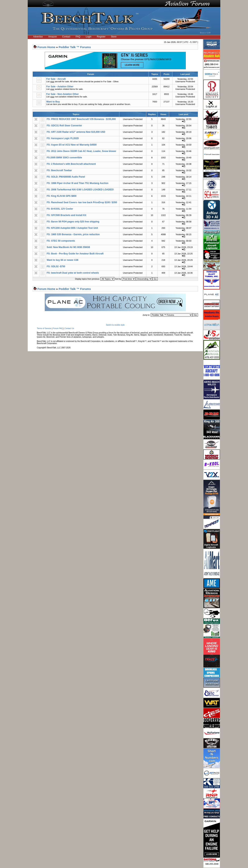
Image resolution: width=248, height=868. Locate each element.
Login (88, 37)
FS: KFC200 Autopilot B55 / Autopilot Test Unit (72, 228)
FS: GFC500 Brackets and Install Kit (66, 215)
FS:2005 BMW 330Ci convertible (64, 158)
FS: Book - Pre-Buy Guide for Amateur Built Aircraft (75, 254)
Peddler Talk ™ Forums (75, 47)
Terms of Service (44, 328)
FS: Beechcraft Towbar (59, 170)
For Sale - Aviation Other (60, 87)
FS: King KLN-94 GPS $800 (62, 196)
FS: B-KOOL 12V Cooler (60, 209)
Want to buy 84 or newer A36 (62, 260)
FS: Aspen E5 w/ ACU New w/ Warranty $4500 (72, 145)
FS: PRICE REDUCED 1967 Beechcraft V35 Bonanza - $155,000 (81, 119)
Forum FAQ (58, 328)
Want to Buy (53, 102)
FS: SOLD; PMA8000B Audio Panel (66, 177)
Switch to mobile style (115, 325)
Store (114, 37)
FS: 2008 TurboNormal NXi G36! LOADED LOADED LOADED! (80, 190)
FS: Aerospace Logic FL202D (63, 138)
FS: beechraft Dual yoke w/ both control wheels (73, 273)
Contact (66, 37)
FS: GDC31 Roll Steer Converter (64, 126)
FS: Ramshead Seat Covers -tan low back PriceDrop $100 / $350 (82, 202)
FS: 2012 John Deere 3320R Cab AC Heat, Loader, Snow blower (81, 151)
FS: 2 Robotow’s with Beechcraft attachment (71, 164)
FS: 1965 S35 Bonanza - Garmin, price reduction (73, 234)
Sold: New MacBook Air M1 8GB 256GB (68, 247)
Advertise (38, 37)
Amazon (53, 37)
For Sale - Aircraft (56, 79)
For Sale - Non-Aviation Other (63, 94)
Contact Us (69, 328)
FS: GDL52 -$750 (56, 266)
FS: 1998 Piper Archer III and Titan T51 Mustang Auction (77, 183)
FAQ (78, 37)
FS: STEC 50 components (61, 241)
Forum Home (46, 47)
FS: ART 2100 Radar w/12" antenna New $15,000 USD (76, 132)
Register (101, 37)
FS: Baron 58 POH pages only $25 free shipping (73, 222)
